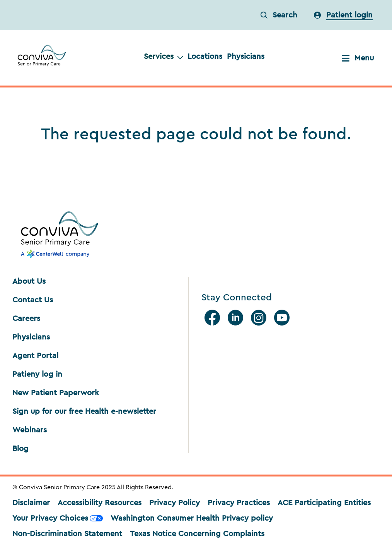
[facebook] (214, 318)
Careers (26, 319)
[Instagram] (260, 318)
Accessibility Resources (100, 503)
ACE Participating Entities (324, 503)
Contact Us (33, 300)
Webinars (30, 430)
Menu (358, 58)
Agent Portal (35, 356)
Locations (205, 57)
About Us (29, 281)
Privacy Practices (239, 503)
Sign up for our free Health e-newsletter (84, 411)
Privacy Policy (175, 503)
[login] (343, 15)
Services (163, 57)
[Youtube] (283, 318)
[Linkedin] (237, 318)
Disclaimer (31, 503)
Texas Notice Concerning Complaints (197, 534)
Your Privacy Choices (58, 518)
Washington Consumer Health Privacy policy (192, 518)
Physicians (246, 57)
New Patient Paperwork (56, 393)
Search (279, 15)
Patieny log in (37, 374)
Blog (20, 449)
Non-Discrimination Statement (67, 534)
